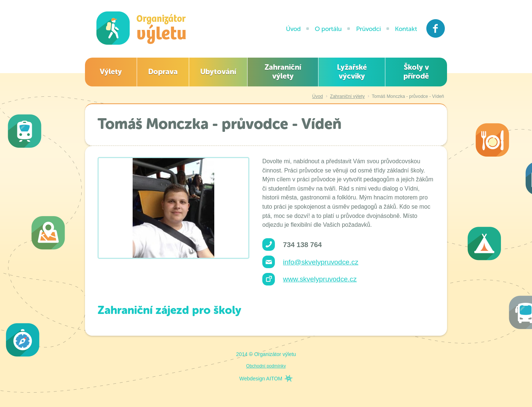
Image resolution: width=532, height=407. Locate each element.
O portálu (328, 29)
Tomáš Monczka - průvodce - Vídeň (408, 96)
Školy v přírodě (416, 72)
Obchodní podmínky (266, 366)
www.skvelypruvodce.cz (320, 279)
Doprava (163, 72)
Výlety (111, 72)
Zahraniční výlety (283, 72)
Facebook (436, 28)
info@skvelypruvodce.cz (321, 262)
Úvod (293, 29)
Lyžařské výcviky (352, 72)
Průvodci (369, 29)
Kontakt (406, 29)
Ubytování (218, 72)
